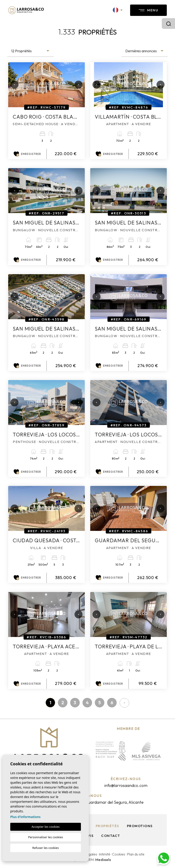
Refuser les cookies (46, 848)
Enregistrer (27, 154)
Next (77, 85)
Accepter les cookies (45, 827)
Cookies (119, 854)
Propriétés (107, 826)
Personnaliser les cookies (45, 837)
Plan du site (136, 854)
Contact (111, 836)
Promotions (140, 826)
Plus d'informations (25, 817)
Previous (13, 85)
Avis (89, 836)
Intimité (105, 854)
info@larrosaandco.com (126, 785)
